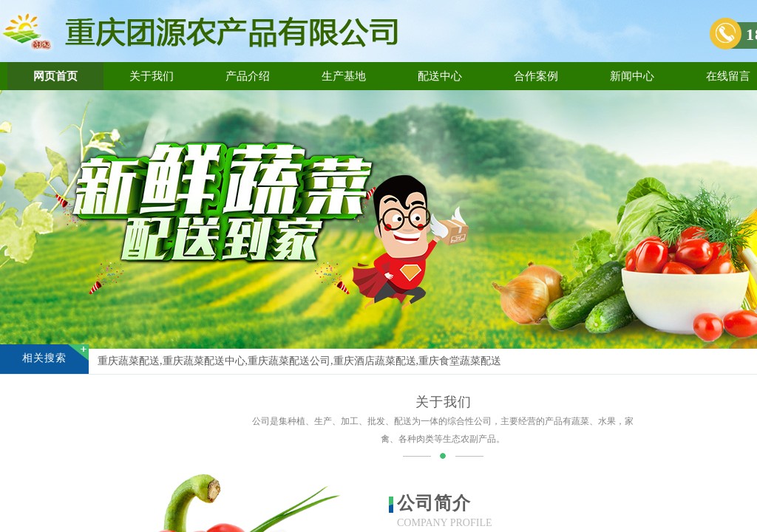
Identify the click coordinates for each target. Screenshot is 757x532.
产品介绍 (248, 76)
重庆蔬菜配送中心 (204, 361)
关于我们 (152, 76)
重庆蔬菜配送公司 (289, 361)
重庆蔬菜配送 (129, 361)
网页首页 (55, 76)
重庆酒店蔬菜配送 (375, 361)
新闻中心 (632, 76)
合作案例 (536, 76)
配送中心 (440, 76)
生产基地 (344, 76)
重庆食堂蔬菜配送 (460, 361)
